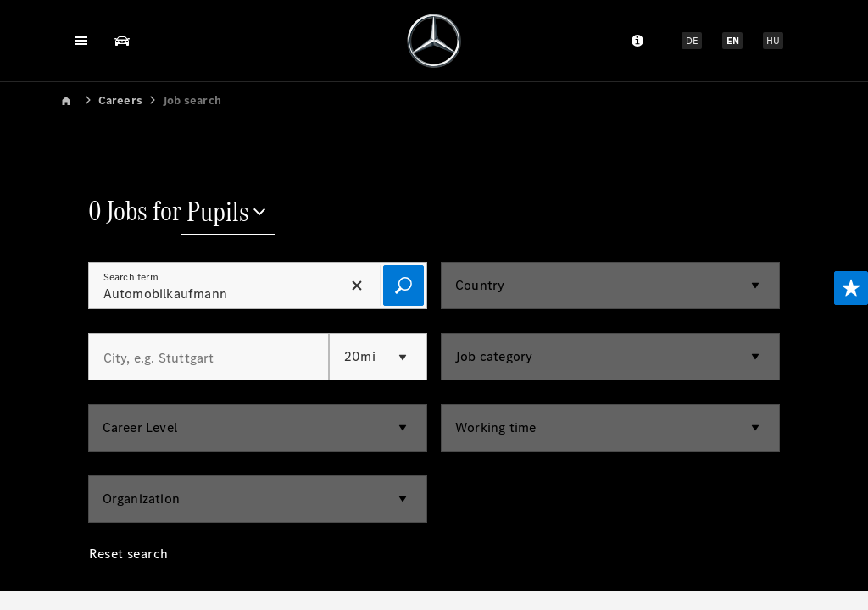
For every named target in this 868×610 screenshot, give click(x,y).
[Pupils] (228, 213)
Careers (120, 100)
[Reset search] (129, 567)
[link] (78, 100)
